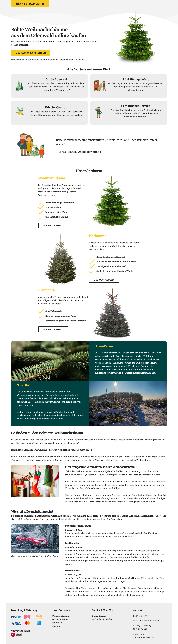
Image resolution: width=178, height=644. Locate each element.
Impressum (138, 634)
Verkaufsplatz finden (31, 53)
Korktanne (57, 623)
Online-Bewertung (89, 152)
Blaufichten (50, 60)
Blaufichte (57, 626)
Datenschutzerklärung (144, 637)
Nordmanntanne (60, 619)
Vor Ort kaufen (53, 225)
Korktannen (33, 60)
